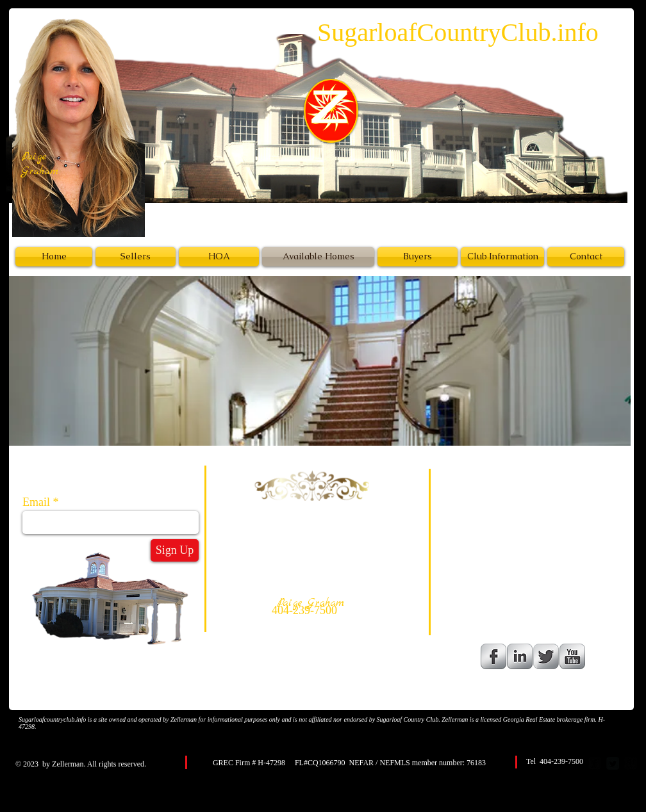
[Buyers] (418, 257)
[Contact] (586, 257)
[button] (320, 361)
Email (36, 502)
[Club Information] (502, 257)
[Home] (54, 257)
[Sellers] (136, 257)
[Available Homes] (318, 257)
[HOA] (219, 257)
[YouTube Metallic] (572, 656)
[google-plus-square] (631, 763)
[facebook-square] (595, 763)
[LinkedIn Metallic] (520, 656)
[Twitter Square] (613, 763)
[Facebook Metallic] (493, 656)
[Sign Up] (175, 550)
